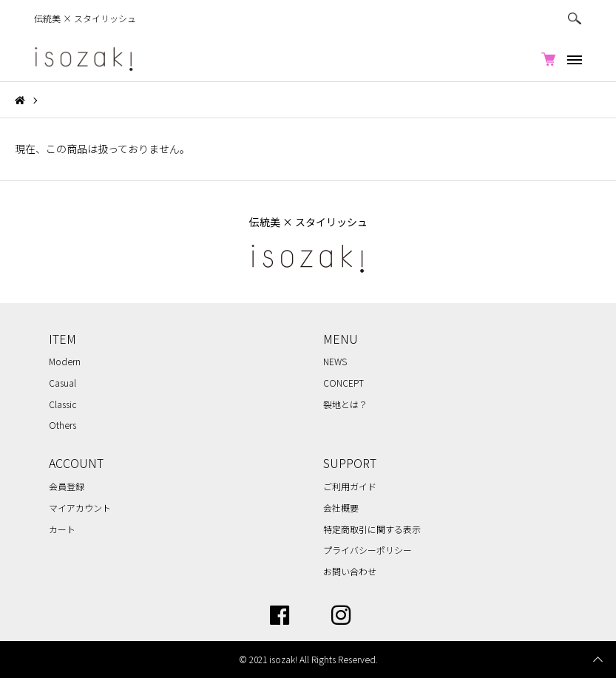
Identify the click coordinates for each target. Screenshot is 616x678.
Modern (65, 361)
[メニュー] (573, 59)
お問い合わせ (350, 571)
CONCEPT (343, 383)
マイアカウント (80, 508)
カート (62, 529)
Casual (62, 383)
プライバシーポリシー (368, 550)
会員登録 (67, 486)
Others (62, 425)
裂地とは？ (345, 404)
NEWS (335, 361)
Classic (62, 404)
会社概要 (341, 508)
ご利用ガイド (350, 486)
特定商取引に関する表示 (372, 529)
